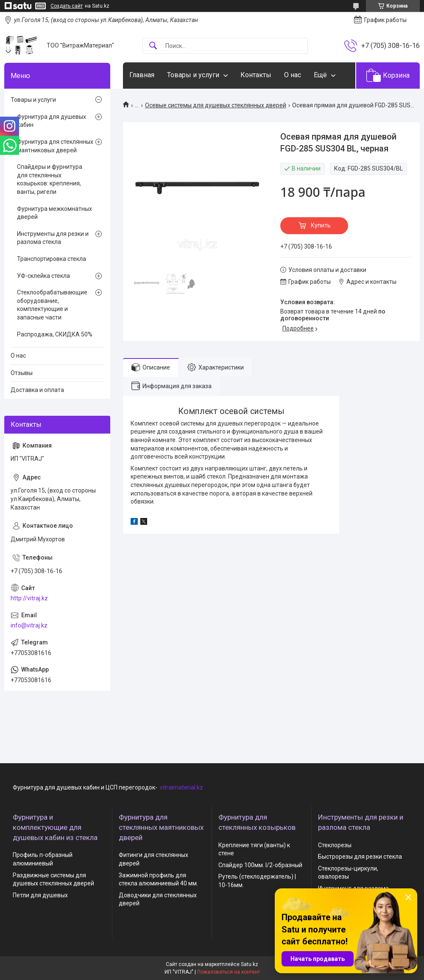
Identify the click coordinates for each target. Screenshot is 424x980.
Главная (142, 75)
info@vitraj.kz (29, 625)
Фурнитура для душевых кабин (52, 121)
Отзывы (22, 373)
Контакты (256, 75)
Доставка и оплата (37, 390)
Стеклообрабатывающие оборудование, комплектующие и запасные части (52, 305)
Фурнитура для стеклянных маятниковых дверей (55, 146)
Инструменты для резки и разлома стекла (53, 238)
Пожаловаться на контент (229, 972)
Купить (321, 225)
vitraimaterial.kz (181, 787)
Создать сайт (67, 6)
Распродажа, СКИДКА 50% (55, 334)
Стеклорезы (335, 845)
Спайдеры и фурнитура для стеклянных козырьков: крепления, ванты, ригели (50, 179)
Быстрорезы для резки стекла (360, 857)
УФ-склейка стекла (43, 276)
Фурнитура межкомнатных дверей (54, 213)
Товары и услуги (193, 75)
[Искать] (153, 46)
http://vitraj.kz (29, 598)
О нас (293, 75)
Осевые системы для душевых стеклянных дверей (216, 105)
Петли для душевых (40, 895)
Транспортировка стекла (52, 259)
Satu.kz (250, 964)
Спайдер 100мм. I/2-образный (260, 865)
